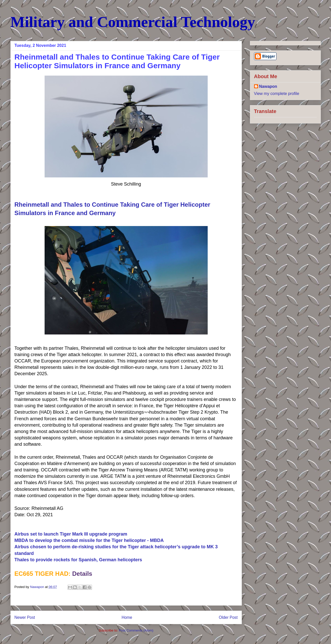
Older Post (228, 617)
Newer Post (25, 617)
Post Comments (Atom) (136, 630)
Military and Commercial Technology (133, 22)
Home (127, 617)
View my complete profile (277, 94)
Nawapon (268, 86)
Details (82, 574)
